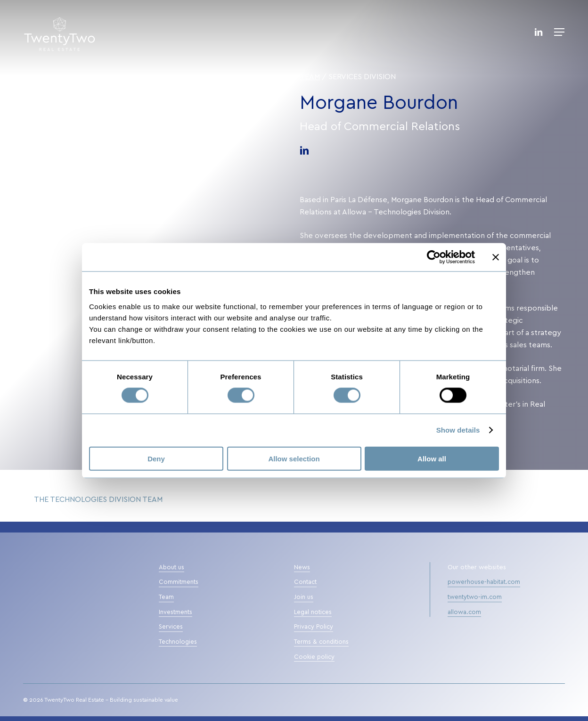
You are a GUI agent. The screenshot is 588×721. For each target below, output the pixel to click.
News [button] (302, 568)
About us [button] (171, 568)
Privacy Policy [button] (314, 627)
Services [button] (171, 627)
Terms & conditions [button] (321, 642)
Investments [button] (176, 612)
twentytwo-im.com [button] (475, 597)
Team (310, 77)
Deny (156, 458)
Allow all (432, 458)
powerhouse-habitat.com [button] (484, 582)
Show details (458, 430)
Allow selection (294, 458)
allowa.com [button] (464, 612)
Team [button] (166, 597)
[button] (559, 32)
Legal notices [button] (313, 612)
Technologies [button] (178, 642)
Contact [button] (305, 582)
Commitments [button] (179, 582)
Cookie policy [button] (314, 657)
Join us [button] (304, 597)
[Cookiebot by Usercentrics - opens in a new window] (434, 257)
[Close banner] (496, 257)
